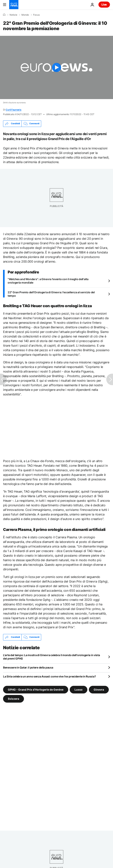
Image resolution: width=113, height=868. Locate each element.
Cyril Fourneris (14, 110)
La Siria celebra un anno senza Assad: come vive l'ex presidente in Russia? (49, 676)
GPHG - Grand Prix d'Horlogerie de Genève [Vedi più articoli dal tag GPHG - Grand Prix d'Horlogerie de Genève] (36, 689)
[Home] (4, 15)
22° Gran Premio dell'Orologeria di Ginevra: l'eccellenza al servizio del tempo (51, 294)
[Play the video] (56, 67)
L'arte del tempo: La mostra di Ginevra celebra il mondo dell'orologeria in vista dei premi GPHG (52, 657)
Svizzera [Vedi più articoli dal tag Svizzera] (14, 698)
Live (104, 4)
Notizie (13, 15)
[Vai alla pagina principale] (14, 5)
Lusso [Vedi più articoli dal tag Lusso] (79, 689)
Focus (36, 15)
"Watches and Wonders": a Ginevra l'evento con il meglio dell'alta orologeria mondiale (48, 281)
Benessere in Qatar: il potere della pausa (28, 667)
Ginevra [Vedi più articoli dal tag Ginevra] (99, 689)
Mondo (25, 15)
